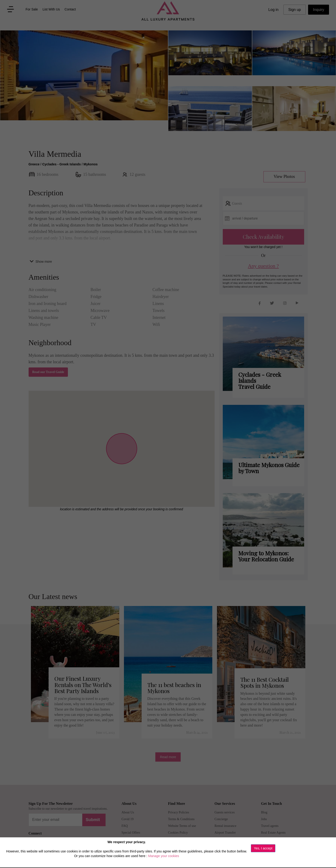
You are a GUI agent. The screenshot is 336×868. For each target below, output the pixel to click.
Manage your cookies (164, 856)
